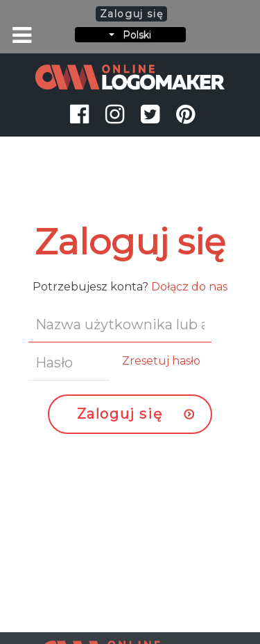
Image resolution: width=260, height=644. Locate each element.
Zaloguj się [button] (132, 14)
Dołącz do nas (189, 287)
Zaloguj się (120, 414)
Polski (130, 35)
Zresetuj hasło (161, 361)
